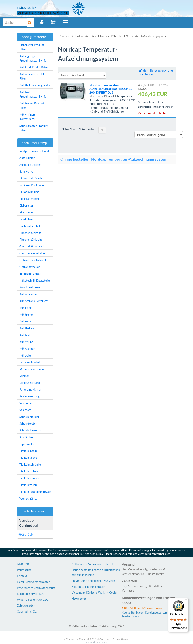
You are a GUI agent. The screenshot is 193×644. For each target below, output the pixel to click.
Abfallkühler (27, 158)
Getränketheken (30, 267)
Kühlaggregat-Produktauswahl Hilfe (33, 58)
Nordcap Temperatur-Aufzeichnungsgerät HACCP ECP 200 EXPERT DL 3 (112, 89)
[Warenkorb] (53, 22)
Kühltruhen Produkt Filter (32, 106)
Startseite (65, 36)
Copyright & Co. (27, 611)
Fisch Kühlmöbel (30, 226)
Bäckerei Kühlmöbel (32, 185)
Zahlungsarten (26, 606)
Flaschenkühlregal (31, 233)
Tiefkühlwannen (29, 478)
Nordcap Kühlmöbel (85, 36)
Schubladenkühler (30, 430)
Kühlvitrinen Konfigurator (27, 117)
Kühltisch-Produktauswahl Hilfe (33, 94)
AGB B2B (23, 564)
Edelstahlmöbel (29, 199)
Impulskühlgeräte (30, 274)
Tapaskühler (27, 444)
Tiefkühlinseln (28, 451)
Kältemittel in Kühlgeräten (88, 587)
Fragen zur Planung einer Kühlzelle (93, 581)
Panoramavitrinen (31, 389)
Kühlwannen (27, 349)
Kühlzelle (25, 355)
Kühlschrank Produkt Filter (33, 76)
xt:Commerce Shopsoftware (113, 639)
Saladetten (26, 403)
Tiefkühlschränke (30, 464)
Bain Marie (26, 171)
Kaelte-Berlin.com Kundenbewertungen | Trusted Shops (147, 614)
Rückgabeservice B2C (31, 594)
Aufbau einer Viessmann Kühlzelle (93, 564)
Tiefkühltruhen (29, 471)
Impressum (24, 570)
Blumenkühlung (29, 192)
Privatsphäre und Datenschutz (36, 588)
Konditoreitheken (30, 287)
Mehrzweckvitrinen (32, 369)
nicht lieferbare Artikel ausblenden (156, 72)
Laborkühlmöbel (29, 362)
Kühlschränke (28, 294)
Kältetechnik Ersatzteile (35, 280)
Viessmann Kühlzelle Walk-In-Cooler (95, 593)
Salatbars (25, 410)
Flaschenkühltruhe (31, 240)
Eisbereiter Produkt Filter (32, 47)
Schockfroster (28, 424)
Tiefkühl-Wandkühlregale (35, 492)
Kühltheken (27, 328)
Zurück (26, 534)
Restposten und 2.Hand (34, 151)
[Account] (42, 22)
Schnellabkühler (29, 417)
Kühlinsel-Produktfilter (34, 67)
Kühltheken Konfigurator (35, 85)
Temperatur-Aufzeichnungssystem (146, 36)
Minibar (24, 376)
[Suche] (15, 22)
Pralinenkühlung (29, 396)
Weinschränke (28, 498)
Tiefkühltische (28, 458)
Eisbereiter (26, 206)
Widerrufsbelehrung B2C (33, 600)
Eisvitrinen (26, 212)
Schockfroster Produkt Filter (33, 128)
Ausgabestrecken (30, 165)
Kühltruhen (26, 315)
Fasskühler (26, 219)
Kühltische (26, 335)
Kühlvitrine (26, 342)
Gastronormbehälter (32, 253)
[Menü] (186, 601)
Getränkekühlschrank (33, 260)
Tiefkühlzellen (28, 485)
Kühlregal (25, 321)
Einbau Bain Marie (31, 178)
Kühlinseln (26, 308)
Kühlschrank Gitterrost (34, 301)
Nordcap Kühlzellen (112, 36)
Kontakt (22, 576)
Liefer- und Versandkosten (34, 582)
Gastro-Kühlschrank (32, 246)
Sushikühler (27, 437)
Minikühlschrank (30, 383)
